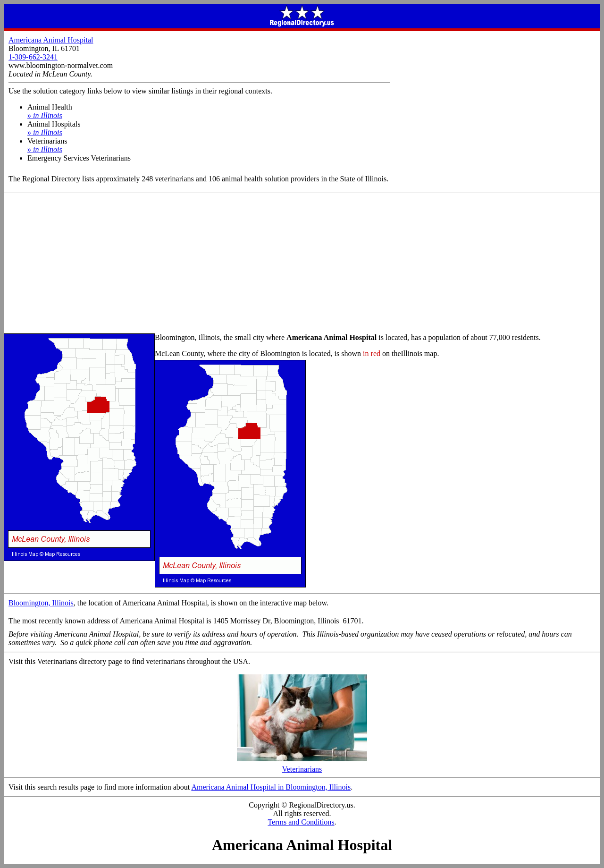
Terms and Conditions (301, 822)
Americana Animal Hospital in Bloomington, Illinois (271, 787)
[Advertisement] (302, 264)
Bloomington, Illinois (41, 603)
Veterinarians (302, 766)
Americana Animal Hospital (51, 40)
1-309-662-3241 (33, 57)
